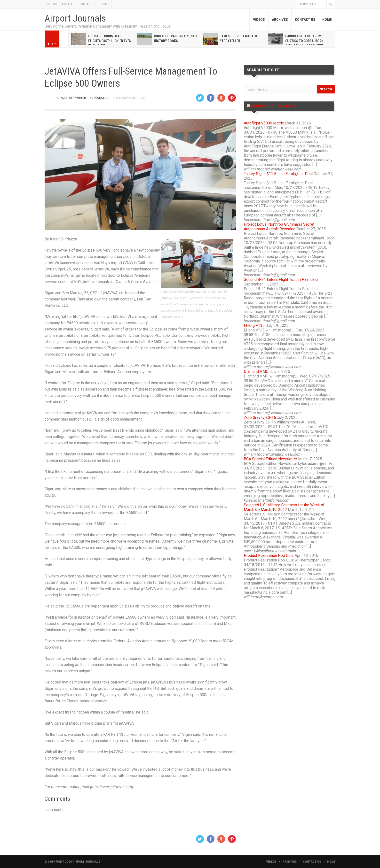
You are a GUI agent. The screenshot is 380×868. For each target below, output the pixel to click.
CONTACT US (88, 4)
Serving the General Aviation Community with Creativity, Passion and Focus (108, 26)
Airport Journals (75, 18)
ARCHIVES (68, 4)
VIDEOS (52, 4)
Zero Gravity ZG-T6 (260, 418)
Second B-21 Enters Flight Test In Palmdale (281, 280)
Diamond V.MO (256, 372)
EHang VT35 (254, 326)
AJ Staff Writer (73, 98)
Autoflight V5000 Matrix (264, 123)
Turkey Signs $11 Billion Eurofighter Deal (278, 174)
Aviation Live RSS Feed (273, 106)
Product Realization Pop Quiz (269, 556)
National (102, 98)
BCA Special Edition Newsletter (270, 459)
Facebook (292, 4)
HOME (105, 4)
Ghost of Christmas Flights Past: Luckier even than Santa (110, 41)
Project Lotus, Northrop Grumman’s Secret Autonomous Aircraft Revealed (279, 227)
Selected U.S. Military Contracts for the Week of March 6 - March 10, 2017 (284, 507)
